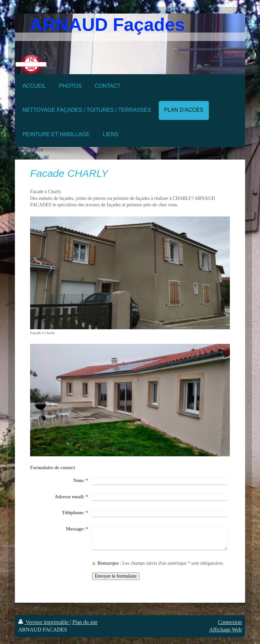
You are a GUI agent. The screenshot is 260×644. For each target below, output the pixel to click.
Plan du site (85, 622)
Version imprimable (44, 622)
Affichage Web (225, 630)
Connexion (230, 622)
